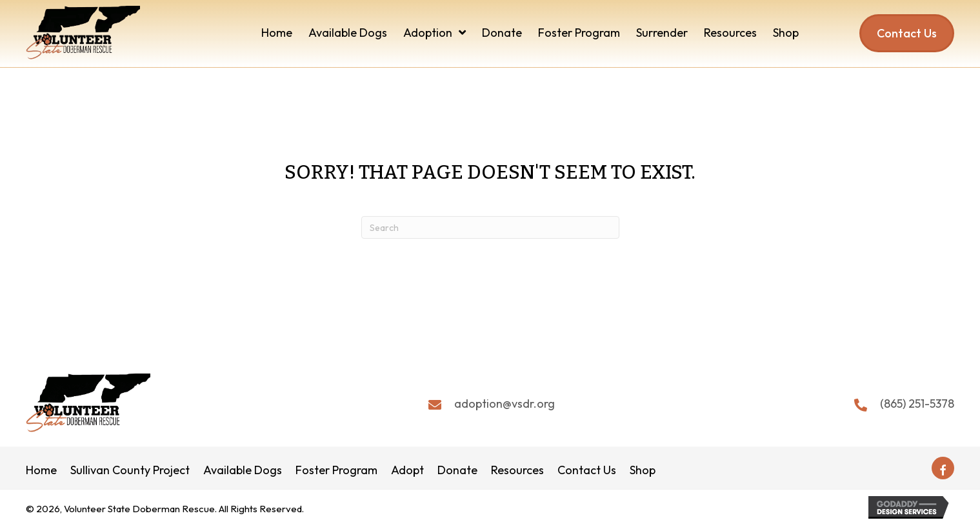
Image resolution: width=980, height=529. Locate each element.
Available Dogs (243, 470)
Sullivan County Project (130, 470)
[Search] (490, 227)
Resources (517, 470)
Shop (643, 470)
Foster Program (336, 470)
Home (41, 470)
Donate (457, 470)
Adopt (407, 470)
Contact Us (587, 470)
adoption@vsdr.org (505, 404)
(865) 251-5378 (917, 404)
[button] (943, 468)
